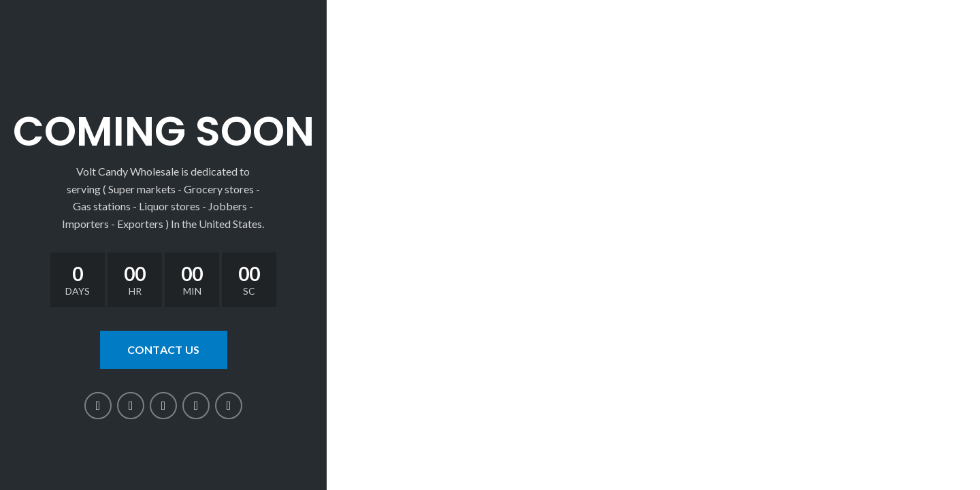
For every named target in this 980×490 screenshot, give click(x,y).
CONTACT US (164, 349)
